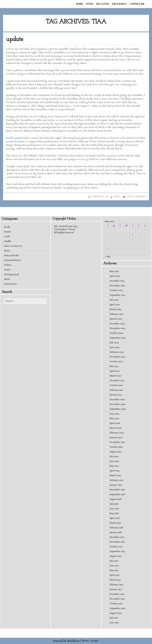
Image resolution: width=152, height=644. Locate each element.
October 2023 (116, 362)
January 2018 (116, 532)
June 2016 (114, 623)
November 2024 (117, 328)
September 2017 (117, 551)
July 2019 (114, 457)
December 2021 (117, 381)
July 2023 (114, 366)
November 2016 (117, 599)
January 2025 (116, 319)
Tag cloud (102, 4)
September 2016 (117, 608)
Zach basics (119, 4)
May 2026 (114, 271)
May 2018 (114, 513)
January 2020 (116, 438)
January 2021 (116, 395)
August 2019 (116, 452)
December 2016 (117, 594)
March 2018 (115, 523)
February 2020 (117, 433)
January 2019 (116, 485)
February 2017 (116, 585)
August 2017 (115, 556)
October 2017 (116, 547)
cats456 (94, 641)
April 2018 (115, 518)
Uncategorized (12, 275)
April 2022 (115, 371)
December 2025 (117, 281)
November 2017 (117, 542)
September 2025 (117, 295)
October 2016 (116, 604)
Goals (7, 237)
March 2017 (115, 580)
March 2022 (115, 376)
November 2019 (117, 442)
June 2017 (114, 566)
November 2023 (117, 357)
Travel (7, 270)
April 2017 (115, 575)
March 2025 (115, 309)
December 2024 (117, 324)
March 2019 (115, 476)
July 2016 (114, 618)
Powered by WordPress (66, 641)
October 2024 (116, 333)
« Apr (108, 256)
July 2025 (114, 300)
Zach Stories (10, 284)
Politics (8, 265)
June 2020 (114, 414)
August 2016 (116, 613)
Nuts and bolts (12, 256)
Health (8, 241)
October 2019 (116, 447)
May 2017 (114, 570)
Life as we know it (13, 246)
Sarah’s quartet (14, 138)
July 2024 (114, 343)
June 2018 (114, 509)
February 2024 (117, 352)
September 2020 (118, 409)
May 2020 (114, 419)
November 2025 (117, 286)
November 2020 (117, 404)
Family (7, 232)
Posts (90, 4)
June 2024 (114, 347)
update (15, 39)
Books (7, 227)
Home (79, 4)
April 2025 (115, 305)
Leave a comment (136, 197)
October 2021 (116, 385)
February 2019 (116, 480)
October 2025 (116, 290)
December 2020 (117, 400)
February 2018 (116, 528)
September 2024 (117, 338)
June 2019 (114, 461)
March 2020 (115, 428)
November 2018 (117, 490)
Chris (117, 197)
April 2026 (115, 276)
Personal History (12, 260)
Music (7, 251)
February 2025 (116, 314)
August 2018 (115, 499)
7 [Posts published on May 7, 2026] (133, 235)
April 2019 (115, 471)
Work (7, 279)
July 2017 (114, 561)
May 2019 (114, 466)
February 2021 (116, 390)
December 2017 (117, 537)
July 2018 (114, 504)
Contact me (137, 4)
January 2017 (116, 589)
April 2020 (115, 423)
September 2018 (117, 494)
